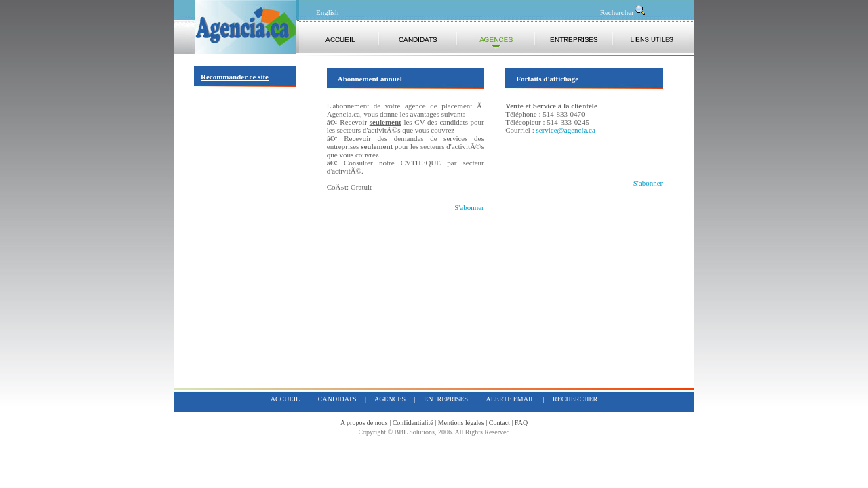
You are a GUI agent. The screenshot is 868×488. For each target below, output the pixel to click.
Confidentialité (413, 423)
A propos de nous (364, 423)
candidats (337, 399)
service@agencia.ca (565, 130)
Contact (499, 423)
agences (390, 399)
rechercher (575, 399)
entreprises (446, 399)
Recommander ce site (235, 77)
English (328, 12)
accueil (285, 399)
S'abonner (469, 207)
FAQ (521, 423)
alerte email (511, 399)
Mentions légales (461, 423)
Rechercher (623, 12)
